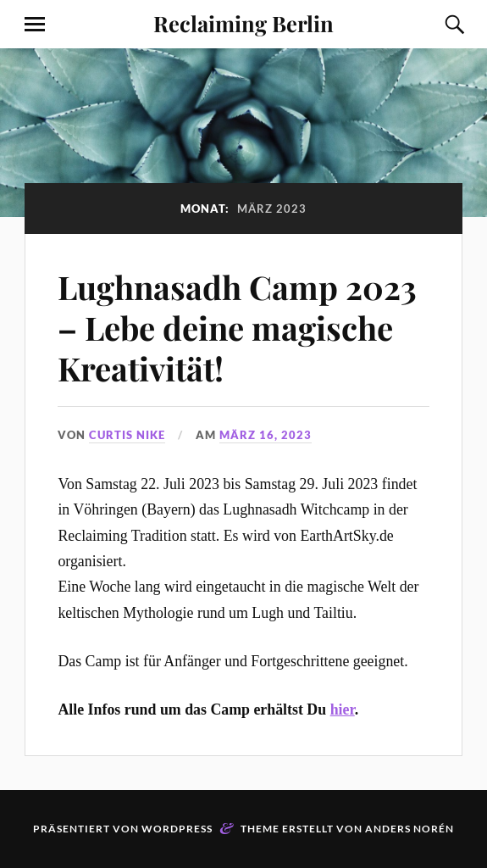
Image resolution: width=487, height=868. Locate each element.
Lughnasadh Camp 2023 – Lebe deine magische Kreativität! (237, 328)
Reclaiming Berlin (243, 23)
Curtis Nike (127, 435)
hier (343, 709)
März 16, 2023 (266, 435)
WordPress (177, 829)
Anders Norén (410, 829)
